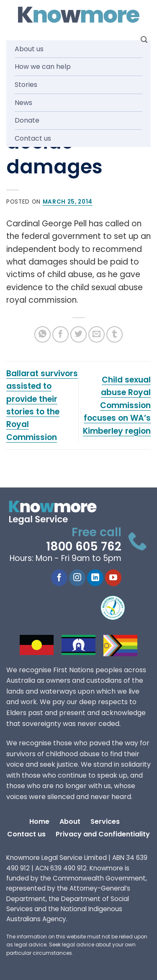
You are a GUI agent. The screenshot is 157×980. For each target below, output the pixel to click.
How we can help (43, 67)
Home (39, 821)
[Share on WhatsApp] (42, 334)
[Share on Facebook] (60, 334)
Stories (26, 85)
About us (29, 49)
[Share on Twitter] (78, 334)
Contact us (33, 138)
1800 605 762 (84, 546)
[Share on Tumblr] (115, 334)
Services (105, 821)
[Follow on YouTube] (113, 578)
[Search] (144, 40)
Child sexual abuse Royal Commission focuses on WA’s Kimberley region (117, 405)
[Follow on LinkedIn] (95, 578)
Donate (27, 120)
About (70, 821)
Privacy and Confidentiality (103, 834)
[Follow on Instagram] (77, 578)
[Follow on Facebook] (59, 578)
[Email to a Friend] (97, 334)
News (23, 103)
